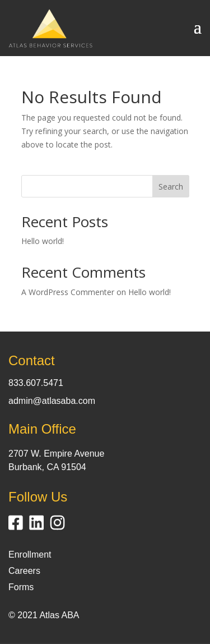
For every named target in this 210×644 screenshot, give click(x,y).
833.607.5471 (36, 383)
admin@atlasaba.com (52, 401)
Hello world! (43, 241)
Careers (24, 571)
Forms (21, 587)
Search (171, 187)
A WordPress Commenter (68, 292)
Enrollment (30, 555)
